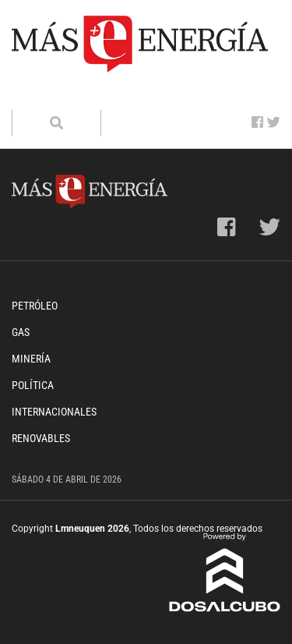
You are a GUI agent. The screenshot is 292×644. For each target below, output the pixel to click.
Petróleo (35, 306)
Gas (21, 332)
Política (33, 385)
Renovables (41, 438)
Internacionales (54, 412)
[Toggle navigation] (33, 94)
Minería (31, 359)
